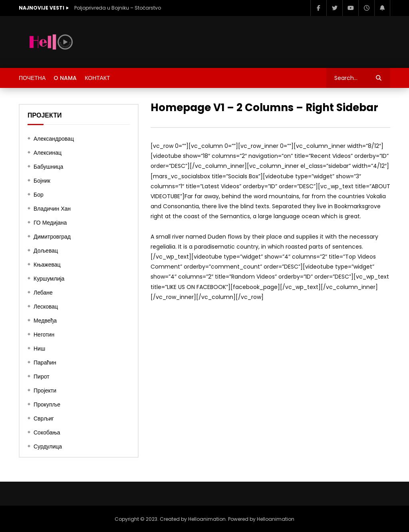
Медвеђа (45, 321)
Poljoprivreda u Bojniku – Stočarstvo (118, 8)
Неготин (44, 335)
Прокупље (47, 404)
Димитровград (52, 237)
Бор (39, 195)
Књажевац (47, 265)
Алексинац (48, 153)
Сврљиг (44, 418)
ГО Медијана (50, 223)
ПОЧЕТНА (32, 78)
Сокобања (47, 432)
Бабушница (48, 167)
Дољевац (46, 251)
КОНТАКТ (97, 78)
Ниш (39, 349)
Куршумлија (49, 279)
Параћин (45, 363)
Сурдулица (48, 446)
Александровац (54, 139)
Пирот (42, 377)
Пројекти (45, 391)
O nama (65, 78)
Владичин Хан (52, 209)
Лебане (43, 293)
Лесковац (46, 307)
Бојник (42, 181)
